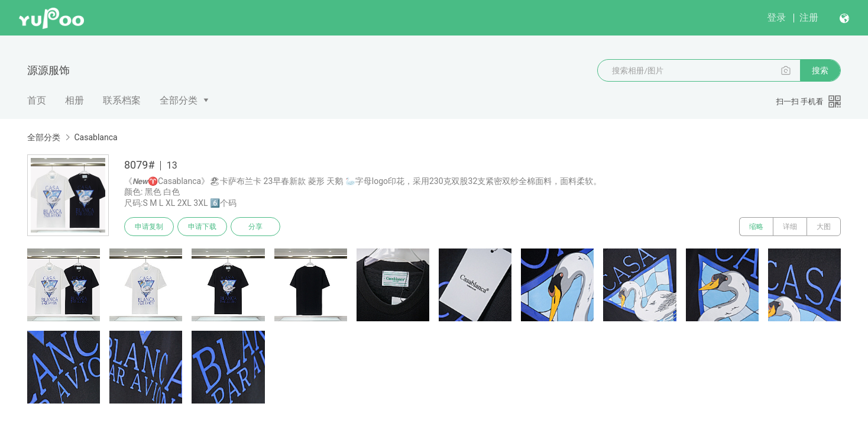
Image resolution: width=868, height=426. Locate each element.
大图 (824, 227)
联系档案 (122, 100)
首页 (37, 100)
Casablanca (95, 137)
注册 (809, 17)
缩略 (756, 227)
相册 (75, 100)
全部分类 (179, 100)
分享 (255, 227)
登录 (776, 17)
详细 (790, 227)
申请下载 (202, 227)
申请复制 (149, 227)
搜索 (820, 70)
